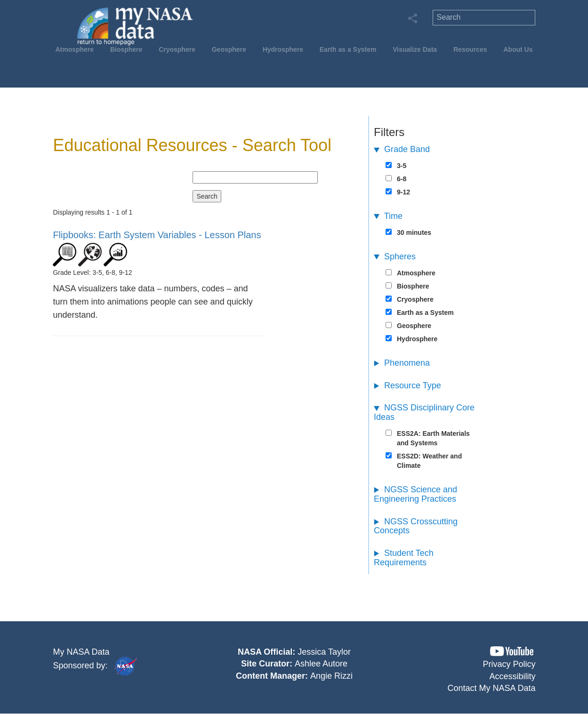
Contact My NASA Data (492, 688)
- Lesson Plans (157, 235)
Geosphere (229, 49)
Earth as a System (348, 49)
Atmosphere (74, 49)
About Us (518, 49)
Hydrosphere (283, 49)
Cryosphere (177, 49)
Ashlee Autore (321, 664)
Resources (470, 49)
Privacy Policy (509, 664)
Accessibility (513, 676)
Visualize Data (415, 49)
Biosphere (126, 49)
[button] (512, 651)
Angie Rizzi (331, 676)
